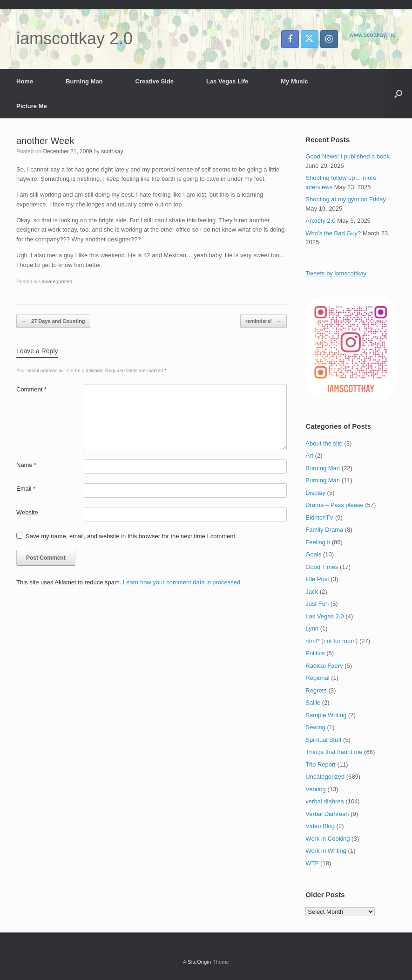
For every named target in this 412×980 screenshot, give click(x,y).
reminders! (263, 321)
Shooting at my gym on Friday (346, 199)
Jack (312, 592)
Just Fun (317, 604)
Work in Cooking (328, 839)
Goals (313, 554)
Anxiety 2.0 (320, 221)
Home (25, 81)
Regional (317, 678)
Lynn (312, 628)
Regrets (316, 690)
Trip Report (321, 764)
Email (26, 489)
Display (315, 493)
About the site (324, 443)
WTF (312, 863)
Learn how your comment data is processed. (182, 582)
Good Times (322, 567)
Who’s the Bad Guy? (333, 233)
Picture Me (32, 106)
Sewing (315, 727)
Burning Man (84, 81)
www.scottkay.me (373, 35)
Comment (31, 389)
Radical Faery (324, 666)
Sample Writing (326, 715)
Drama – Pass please (334, 505)
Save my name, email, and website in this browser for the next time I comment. (131, 536)
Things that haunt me (334, 752)
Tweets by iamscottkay (336, 273)
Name (26, 465)
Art (309, 456)
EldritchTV (319, 517)
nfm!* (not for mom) (331, 641)
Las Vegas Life (227, 81)
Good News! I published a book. (348, 156)
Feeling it (318, 542)
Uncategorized (56, 281)
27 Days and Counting (53, 321)
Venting (315, 789)
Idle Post (317, 579)
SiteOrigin (199, 962)
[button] (398, 94)
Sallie (313, 702)
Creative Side (155, 81)
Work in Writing (326, 851)
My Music (294, 81)
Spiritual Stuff (323, 740)
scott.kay (112, 151)
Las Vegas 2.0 (324, 616)
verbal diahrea (324, 801)
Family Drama (324, 530)
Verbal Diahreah (327, 814)
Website (27, 512)
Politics (315, 653)
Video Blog (320, 826)
